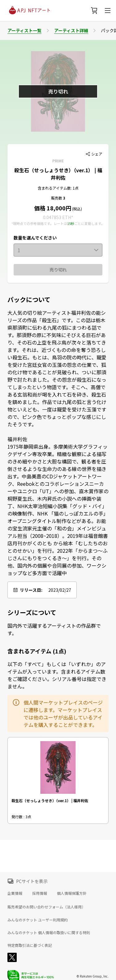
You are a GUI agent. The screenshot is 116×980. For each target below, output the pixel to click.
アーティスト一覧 (24, 30)
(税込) (77, 209)
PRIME (58, 161)
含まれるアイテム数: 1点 (58, 188)
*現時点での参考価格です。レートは (39, 223)
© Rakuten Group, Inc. (92, 976)
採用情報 (40, 893)
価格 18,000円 (53, 208)
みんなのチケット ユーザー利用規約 (38, 920)
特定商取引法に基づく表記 (30, 945)
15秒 (71, 223)
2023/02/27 (60, 590)
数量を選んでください (35, 238)
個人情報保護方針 (72, 893)
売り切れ (58, 270)
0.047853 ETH (57, 217)
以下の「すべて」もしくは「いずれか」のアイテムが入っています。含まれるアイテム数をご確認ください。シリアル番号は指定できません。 (57, 675)
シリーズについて (32, 613)
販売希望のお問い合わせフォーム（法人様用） (46, 907)
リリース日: (31, 590)
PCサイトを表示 (32, 881)
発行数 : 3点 (21, 817)
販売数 (57, 198)
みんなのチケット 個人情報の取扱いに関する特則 (49, 933)
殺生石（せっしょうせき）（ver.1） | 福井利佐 (58, 174)
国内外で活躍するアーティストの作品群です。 (54, 629)
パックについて (29, 300)
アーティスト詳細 (71, 30)
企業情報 (15, 893)
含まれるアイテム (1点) (37, 651)
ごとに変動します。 (89, 223)
